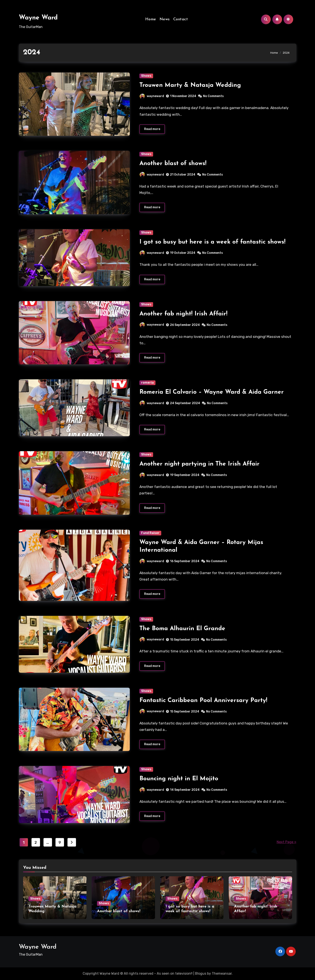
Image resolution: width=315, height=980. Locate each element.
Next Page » (287, 842)
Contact (181, 19)
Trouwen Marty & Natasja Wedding (190, 85)
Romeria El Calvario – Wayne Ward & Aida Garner (212, 392)
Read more (152, 129)
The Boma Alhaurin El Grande (182, 629)
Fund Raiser (150, 533)
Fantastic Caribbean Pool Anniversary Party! (203, 701)
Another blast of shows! (173, 164)
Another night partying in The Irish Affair (199, 464)
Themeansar (222, 973)
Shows (146, 76)
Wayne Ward (38, 18)
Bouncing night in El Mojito (179, 779)
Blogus (201, 973)
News (165, 19)
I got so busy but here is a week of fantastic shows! (212, 242)
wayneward (152, 96)
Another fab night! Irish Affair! (183, 314)
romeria (147, 383)
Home (151, 19)
